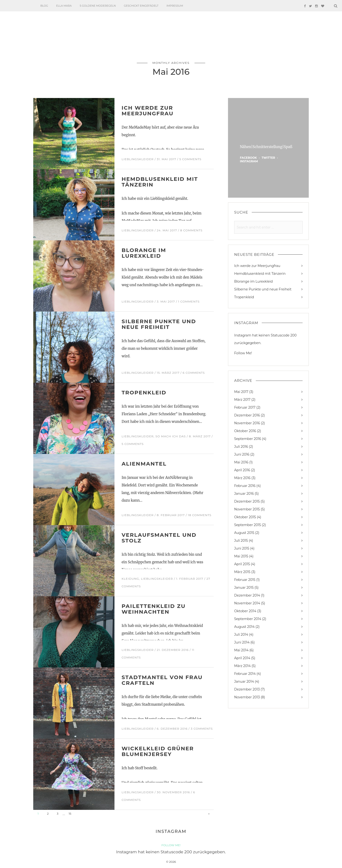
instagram (249, 161)
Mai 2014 (241, 650)
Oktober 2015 (245, 517)
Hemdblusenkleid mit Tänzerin (160, 182)
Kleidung (130, 579)
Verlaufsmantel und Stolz (159, 538)
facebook (248, 158)
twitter (268, 158)
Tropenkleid (144, 393)
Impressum (175, 6)
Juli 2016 (241, 447)
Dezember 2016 (247, 415)
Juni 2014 (242, 642)
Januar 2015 (244, 588)
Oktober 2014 (245, 611)
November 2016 (247, 423)
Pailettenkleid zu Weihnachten (154, 609)
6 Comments (194, 373)
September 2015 (248, 525)
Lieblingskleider (138, 159)
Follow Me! (243, 353)
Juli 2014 (241, 635)
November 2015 (247, 509)
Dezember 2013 (247, 689)
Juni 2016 (242, 454)
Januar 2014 (244, 681)
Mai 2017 (241, 392)
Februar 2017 (245, 407)
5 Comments (190, 159)
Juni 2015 (242, 548)
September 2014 (248, 619)
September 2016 (248, 439)
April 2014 (242, 658)
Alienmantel (144, 464)
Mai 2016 (241, 462)
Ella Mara (64, 6)
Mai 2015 (241, 556)
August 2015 (244, 533)
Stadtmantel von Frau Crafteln (162, 680)
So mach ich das (171, 436)
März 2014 (242, 666)
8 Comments (191, 230)
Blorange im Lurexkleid (144, 253)
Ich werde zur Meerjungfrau (148, 111)
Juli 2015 (241, 541)
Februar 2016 (245, 486)
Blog (44, 6)
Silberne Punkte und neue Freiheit (159, 324)
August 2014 (244, 627)
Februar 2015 (245, 580)
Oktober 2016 (245, 431)
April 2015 (242, 564)
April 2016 (242, 470)
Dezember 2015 (247, 501)
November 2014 (247, 603)
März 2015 (242, 572)
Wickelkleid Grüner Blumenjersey (158, 751)
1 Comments (189, 301)
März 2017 (242, 400)
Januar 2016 (244, 494)
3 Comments (202, 729)
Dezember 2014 (247, 595)
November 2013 (247, 697)
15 (70, 814)
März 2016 (242, 478)
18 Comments (200, 515)
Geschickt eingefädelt (141, 6)
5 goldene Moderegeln (98, 6)
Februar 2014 (245, 674)
